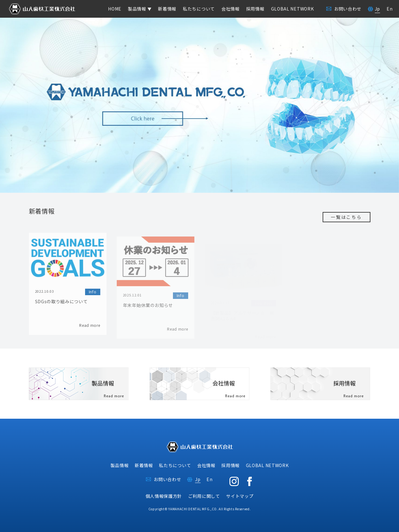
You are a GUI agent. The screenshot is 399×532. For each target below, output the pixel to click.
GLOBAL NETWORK (292, 9)
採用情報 (255, 9)
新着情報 (167, 9)
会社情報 (231, 9)
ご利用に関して (204, 496)
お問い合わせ (167, 479)
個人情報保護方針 (164, 496)
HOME (115, 9)
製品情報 (120, 465)
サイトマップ (240, 496)
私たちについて (199, 9)
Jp (377, 9)
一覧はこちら (346, 217)
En (390, 9)
